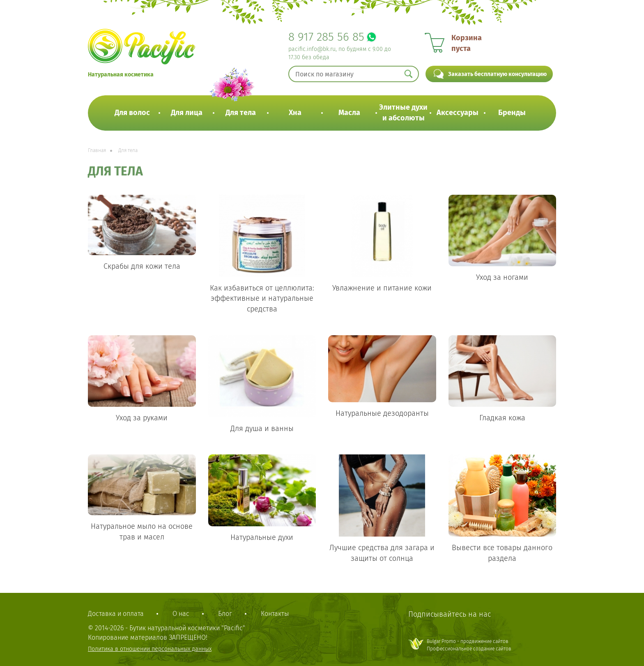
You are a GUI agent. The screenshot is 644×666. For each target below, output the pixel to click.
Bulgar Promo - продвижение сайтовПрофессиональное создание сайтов (469, 645)
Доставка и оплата (116, 614)
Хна (295, 113)
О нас (181, 614)
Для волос (132, 113)
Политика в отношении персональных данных (150, 649)
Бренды (512, 113)
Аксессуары (458, 113)
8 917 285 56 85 (326, 37)
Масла (349, 113)
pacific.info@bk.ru (312, 49)
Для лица (187, 113)
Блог (225, 614)
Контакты (275, 614)
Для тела (241, 113)
